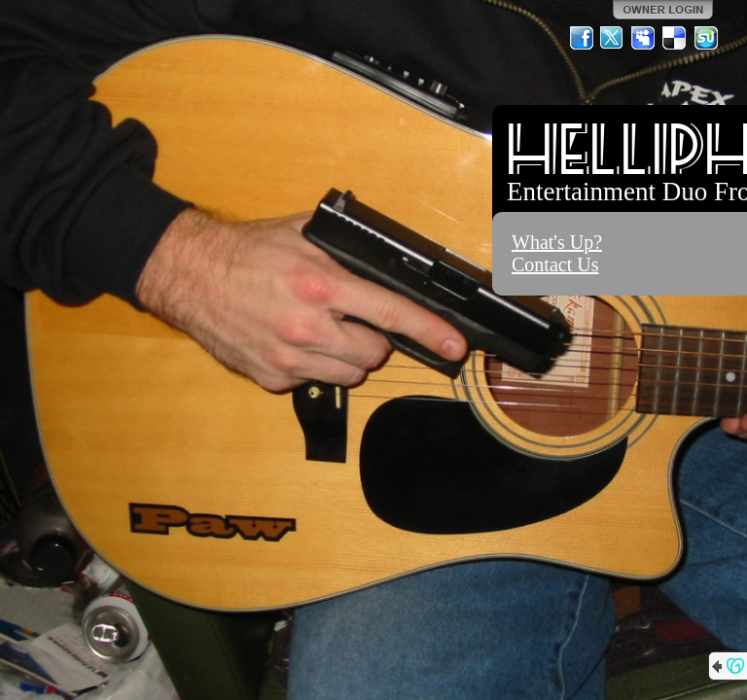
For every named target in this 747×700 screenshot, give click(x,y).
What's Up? (557, 242)
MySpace (644, 38)
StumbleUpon (706, 38)
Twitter (613, 38)
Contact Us (555, 264)
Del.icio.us (675, 38)
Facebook (582, 38)
